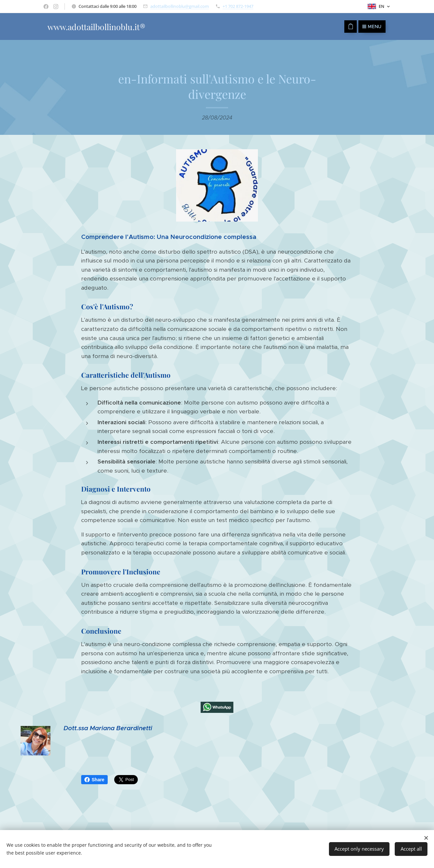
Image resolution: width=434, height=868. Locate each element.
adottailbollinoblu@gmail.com (180, 6)
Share (94, 780)
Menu (372, 27)
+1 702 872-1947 (238, 6)
